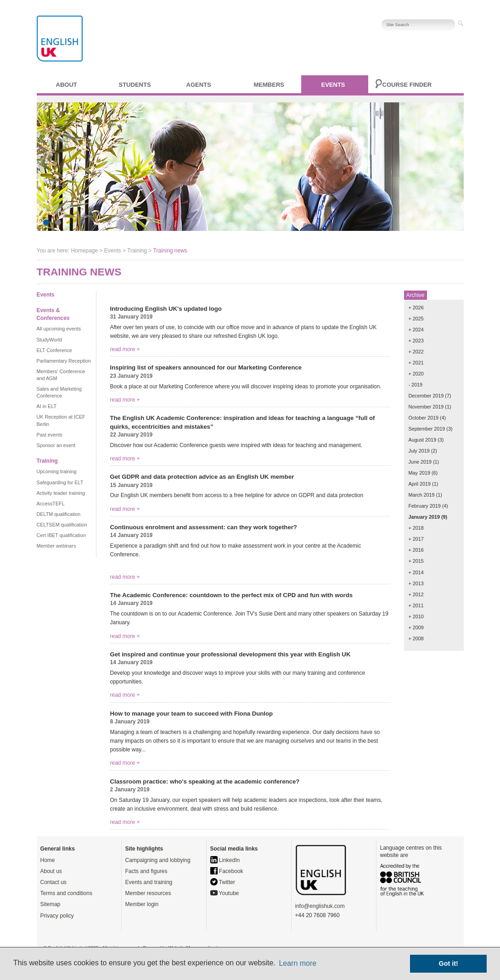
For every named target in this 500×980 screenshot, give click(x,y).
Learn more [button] (298, 963)
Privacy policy (57, 916)
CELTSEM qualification (62, 525)
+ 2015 (416, 561)
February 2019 (425, 506)
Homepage (84, 251)
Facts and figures (146, 871)
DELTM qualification (59, 514)
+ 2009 (416, 627)
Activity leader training (61, 493)
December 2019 (426, 396)
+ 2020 (416, 374)
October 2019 (424, 418)
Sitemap (51, 904)
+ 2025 (416, 319)
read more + (125, 349)
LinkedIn (225, 860)
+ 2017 (416, 539)
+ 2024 (416, 330)
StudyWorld (50, 340)
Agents (199, 85)
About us (51, 871)
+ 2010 (416, 616)
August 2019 (423, 440)
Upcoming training (57, 471)
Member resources (148, 893)
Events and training (149, 882)
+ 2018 (416, 528)
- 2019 (416, 385)
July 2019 (419, 451)
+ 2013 (416, 583)
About (67, 85)
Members (269, 85)
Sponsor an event (56, 445)
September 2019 (427, 429)
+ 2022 (416, 352)
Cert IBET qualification (61, 535)
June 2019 (420, 462)
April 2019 (420, 484)
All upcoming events (59, 329)
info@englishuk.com (320, 906)
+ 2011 (416, 605)
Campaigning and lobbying (158, 860)
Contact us (53, 882)
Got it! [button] (449, 963)
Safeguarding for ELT (60, 482)
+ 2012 (416, 594)
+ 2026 (416, 308)
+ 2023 (416, 341)
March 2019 (422, 495)
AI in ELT (47, 406)
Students (135, 85)
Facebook (227, 871)
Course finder (407, 85)
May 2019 (419, 473)
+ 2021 (416, 363)
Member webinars (56, 546)
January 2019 (424, 517)
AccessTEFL (51, 504)
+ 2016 (416, 550)
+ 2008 (416, 638)
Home (48, 860)
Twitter (223, 882)
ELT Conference (55, 350)
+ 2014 (416, 572)
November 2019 (426, 407)
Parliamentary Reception (64, 361)
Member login (142, 904)
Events (333, 85)
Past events (50, 435)
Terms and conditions (66, 893)
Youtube (225, 893)
